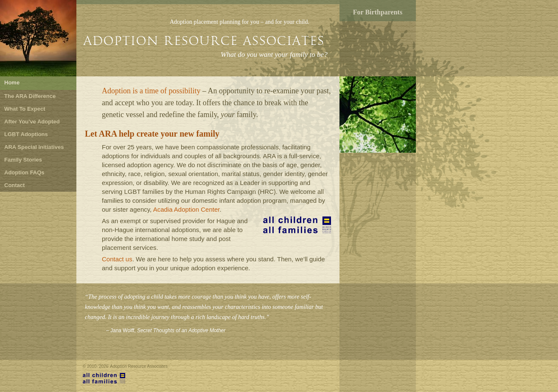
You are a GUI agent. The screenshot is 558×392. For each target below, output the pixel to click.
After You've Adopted (32, 122)
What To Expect (25, 109)
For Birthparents (378, 12)
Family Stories (23, 160)
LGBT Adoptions (26, 134)
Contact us (117, 259)
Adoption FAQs (24, 172)
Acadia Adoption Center (186, 209)
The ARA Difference (30, 96)
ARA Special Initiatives (34, 147)
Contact (14, 185)
